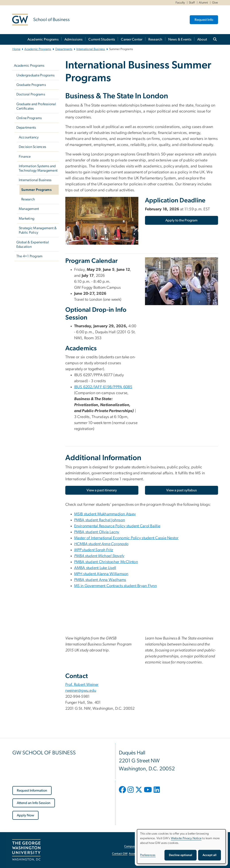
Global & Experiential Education (33, 244)
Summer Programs (36, 190)
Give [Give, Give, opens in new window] (215, 3)
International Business (91, 49)
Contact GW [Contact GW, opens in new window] (120, 854)
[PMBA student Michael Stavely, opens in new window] (99, 556)
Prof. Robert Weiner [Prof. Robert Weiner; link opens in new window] (82, 685)
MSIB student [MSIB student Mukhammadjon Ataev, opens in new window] (105, 514)
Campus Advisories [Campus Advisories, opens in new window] (136, 846)
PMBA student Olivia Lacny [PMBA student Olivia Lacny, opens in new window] (97, 532)
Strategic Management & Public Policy (38, 230)
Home (16, 49)
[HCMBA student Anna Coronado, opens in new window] (101, 544)
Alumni (203, 3)
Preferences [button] (148, 855)
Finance (25, 157)
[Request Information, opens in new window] (32, 790)
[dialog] (181, 846)
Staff (192, 3)
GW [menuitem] (78, 288)
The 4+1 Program (30, 256)
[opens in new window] (123, 793)
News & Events (180, 39)
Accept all (210, 855)
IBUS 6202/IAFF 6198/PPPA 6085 (103, 387)
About (202, 39)
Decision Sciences (32, 147)
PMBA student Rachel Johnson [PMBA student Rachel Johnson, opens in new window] (100, 520)
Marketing (27, 219)
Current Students (102, 39)
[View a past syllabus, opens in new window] (182, 490)
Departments (64, 49)
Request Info (204, 20)
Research (155, 39)
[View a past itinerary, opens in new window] (102, 490)
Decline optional (181, 855)
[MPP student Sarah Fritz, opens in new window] (94, 550)
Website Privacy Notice (186, 838)
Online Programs (29, 118)
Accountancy (29, 137)
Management (29, 209)
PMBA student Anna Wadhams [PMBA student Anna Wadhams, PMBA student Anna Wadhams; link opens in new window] (100, 580)
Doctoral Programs (31, 94)
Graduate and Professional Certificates (36, 106)
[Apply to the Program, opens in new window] (182, 220)
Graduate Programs (31, 85)
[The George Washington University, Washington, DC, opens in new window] (26, 850)
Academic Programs (43, 39)
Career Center (132, 39)
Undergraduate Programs (36, 75)
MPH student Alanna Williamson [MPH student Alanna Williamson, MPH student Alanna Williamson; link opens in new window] (101, 574)
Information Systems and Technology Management (38, 168)
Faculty (180, 3)
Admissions (74, 39)
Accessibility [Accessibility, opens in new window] (137, 854)
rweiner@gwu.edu (81, 691)
